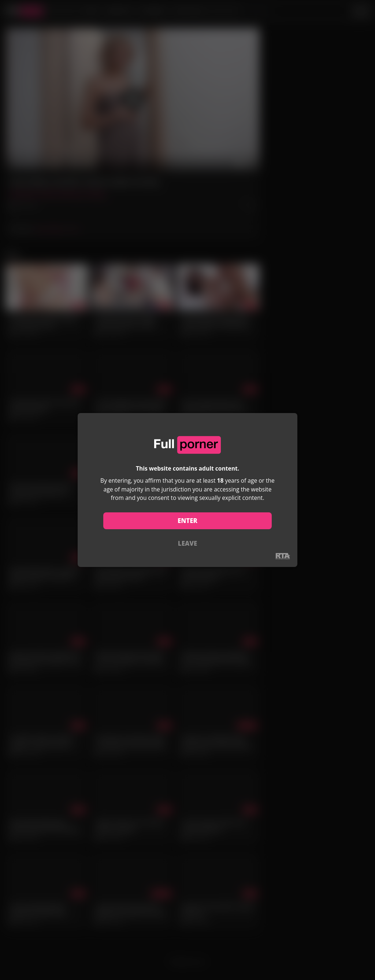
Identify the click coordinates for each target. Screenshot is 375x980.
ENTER (187, 521)
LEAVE (187, 543)
